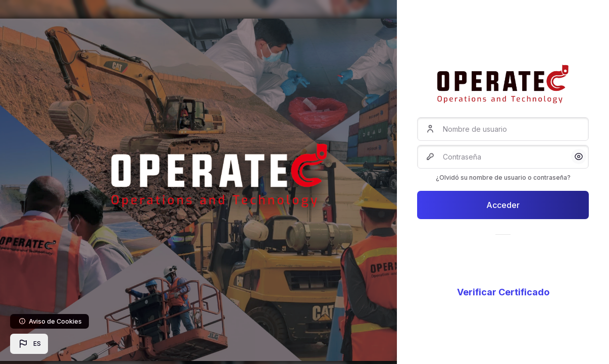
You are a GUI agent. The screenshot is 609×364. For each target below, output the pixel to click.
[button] (29, 344)
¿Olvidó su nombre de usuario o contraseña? (503, 177)
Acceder (503, 205)
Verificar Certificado (503, 292)
